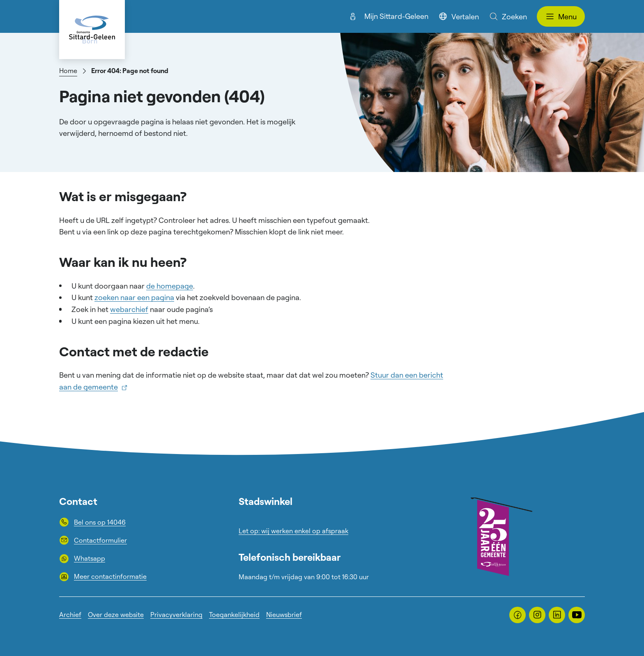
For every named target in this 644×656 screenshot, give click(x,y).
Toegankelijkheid (234, 615)
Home (68, 71)
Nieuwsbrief (284, 615)
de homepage (170, 286)
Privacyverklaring (176, 615)
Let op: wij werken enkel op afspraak (293, 531)
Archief (70, 615)
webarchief (129, 309)
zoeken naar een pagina (134, 297)
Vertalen (459, 16)
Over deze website (116, 615)
